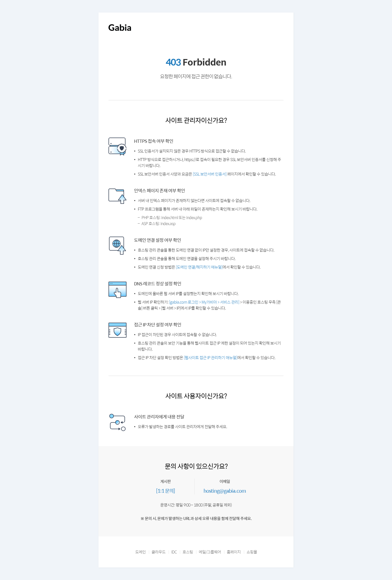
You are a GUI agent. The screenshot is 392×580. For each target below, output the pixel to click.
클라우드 (158, 552)
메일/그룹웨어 (210, 552)
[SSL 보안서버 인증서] (210, 174)
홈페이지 (234, 552)
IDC (174, 552)
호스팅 (188, 552)
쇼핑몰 (252, 552)
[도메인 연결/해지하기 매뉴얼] (199, 267)
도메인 (140, 552)
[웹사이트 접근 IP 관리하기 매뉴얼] (210, 358)
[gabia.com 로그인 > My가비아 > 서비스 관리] (204, 302)
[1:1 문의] (165, 491)
